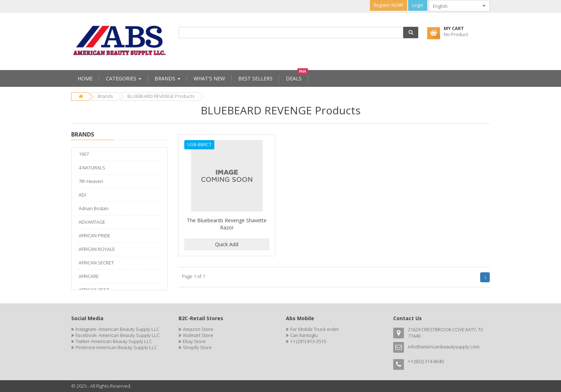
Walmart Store (198, 335)
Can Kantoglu (304, 335)
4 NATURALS (92, 168)
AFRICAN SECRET (96, 263)
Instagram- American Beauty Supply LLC (117, 329)
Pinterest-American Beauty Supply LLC (116, 347)
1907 (84, 154)
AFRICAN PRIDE (94, 235)
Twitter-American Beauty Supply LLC (114, 341)
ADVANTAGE (92, 222)
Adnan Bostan (94, 208)
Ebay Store (194, 341)
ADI (82, 195)
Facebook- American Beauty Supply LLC (118, 335)
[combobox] (454, 6)
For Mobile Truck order (314, 329)
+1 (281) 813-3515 (308, 341)
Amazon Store (198, 329)
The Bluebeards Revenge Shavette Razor (227, 224)
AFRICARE (89, 276)
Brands (105, 96)
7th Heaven (91, 181)
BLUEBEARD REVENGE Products (161, 96)
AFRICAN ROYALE (97, 249)
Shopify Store (197, 347)
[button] (411, 33)
